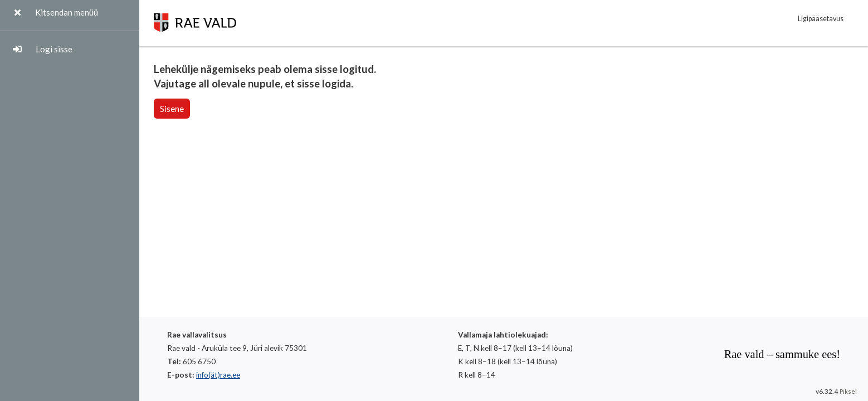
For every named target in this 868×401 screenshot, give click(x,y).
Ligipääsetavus (821, 19)
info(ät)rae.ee (218, 375)
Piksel (848, 391)
